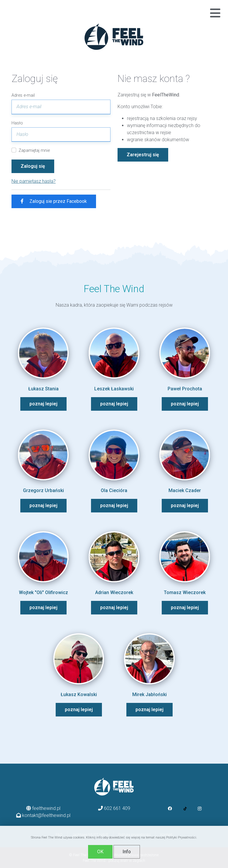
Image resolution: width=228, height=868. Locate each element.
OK (100, 852)
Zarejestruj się (143, 155)
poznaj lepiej (43, 404)
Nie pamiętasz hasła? (34, 181)
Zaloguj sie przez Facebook (54, 201)
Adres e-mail (23, 95)
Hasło (17, 123)
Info (127, 852)
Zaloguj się (33, 166)
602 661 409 (117, 808)
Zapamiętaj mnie (34, 151)
